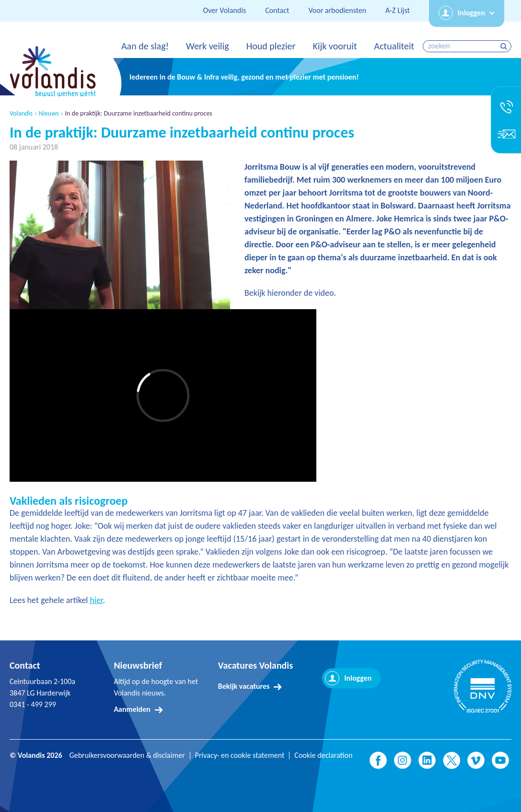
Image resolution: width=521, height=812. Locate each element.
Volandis (21, 114)
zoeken (505, 46)
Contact (277, 10)
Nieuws (49, 114)
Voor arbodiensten (337, 10)
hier (97, 600)
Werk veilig (208, 46)
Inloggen (471, 13)
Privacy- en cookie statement (240, 755)
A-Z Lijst (398, 10)
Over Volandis (224, 10)
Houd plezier (271, 46)
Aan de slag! (145, 46)
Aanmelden (132, 709)
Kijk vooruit (335, 46)
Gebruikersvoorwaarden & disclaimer (127, 755)
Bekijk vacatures (244, 686)
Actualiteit (394, 46)
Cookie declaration (323, 755)
